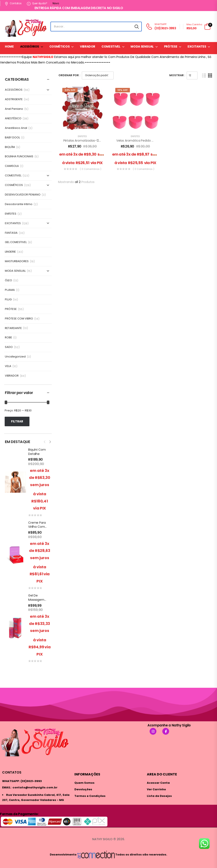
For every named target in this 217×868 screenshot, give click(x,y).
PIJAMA (10, 290)
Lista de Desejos (159, 796)
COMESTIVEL (111, 46)
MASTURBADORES (17, 261)
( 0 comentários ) (91, 169)
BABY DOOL (12, 138)
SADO (9, 347)
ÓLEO (8, 281)
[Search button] (137, 27)
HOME (9, 46)
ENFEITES (11, 214)
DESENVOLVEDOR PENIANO (23, 195)
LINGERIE (10, 252)
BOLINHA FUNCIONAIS (19, 157)
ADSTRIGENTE (14, 99)
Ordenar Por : (69, 75)
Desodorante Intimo (19, 204)
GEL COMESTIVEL (16, 242)
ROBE (8, 338)
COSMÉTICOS (60, 46)
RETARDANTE (13, 328)
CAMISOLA (12, 166)
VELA (8, 366)
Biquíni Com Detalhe (37, 452)
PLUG (8, 300)
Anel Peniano (14, 109)
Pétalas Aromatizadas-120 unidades (89, 141)
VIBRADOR (88, 46)
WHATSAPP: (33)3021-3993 (22, 781)
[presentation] (45, 441)
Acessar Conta (158, 783)
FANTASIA (11, 233)
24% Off (70, 90)
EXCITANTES (197, 46)
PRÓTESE (171, 46)
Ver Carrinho (156, 789)
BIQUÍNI (10, 147)
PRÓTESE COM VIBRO (19, 319)
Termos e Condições (90, 796)
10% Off (123, 90)
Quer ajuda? (37, 3)
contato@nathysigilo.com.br (35, 787)
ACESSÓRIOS (30, 46)
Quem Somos (84, 783)
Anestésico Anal (16, 128)
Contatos (13, 3)
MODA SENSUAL (142, 46)
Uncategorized (15, 357)
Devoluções (83, 789)
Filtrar (17, 421)
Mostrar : (177, 75)
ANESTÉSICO (13, 119)
